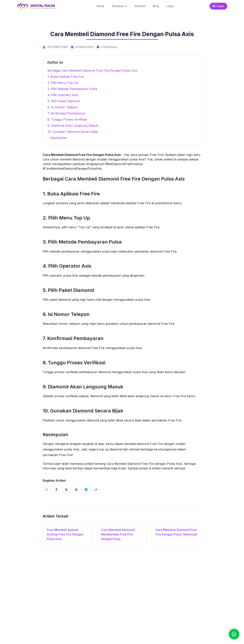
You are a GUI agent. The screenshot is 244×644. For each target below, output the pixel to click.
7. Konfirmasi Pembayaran (66, 113)
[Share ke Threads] (76, 490)
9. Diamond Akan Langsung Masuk (73, 126)
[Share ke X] (66, 490)
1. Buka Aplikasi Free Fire (66, 77)
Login (170, 6)
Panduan (119, 6)
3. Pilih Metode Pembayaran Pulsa (72, 89)
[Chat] (234, 634)
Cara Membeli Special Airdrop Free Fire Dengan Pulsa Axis (65, 534)
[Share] (96, 490)
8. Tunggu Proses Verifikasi (67, 119)
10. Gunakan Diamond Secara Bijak (73, 132)
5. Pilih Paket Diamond (64, 101)
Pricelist (140, 6)
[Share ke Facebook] (56, 490)
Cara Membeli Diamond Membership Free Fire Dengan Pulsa (118, 534)
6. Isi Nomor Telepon (63, 107)
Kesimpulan (59, 138)
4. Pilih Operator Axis (63, 95)
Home (100, 6)
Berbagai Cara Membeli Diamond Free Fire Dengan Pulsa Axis (92, 70)
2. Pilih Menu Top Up (63, 83)
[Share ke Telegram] (86, 490)
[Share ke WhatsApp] (47, 490)
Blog (156, 6)
